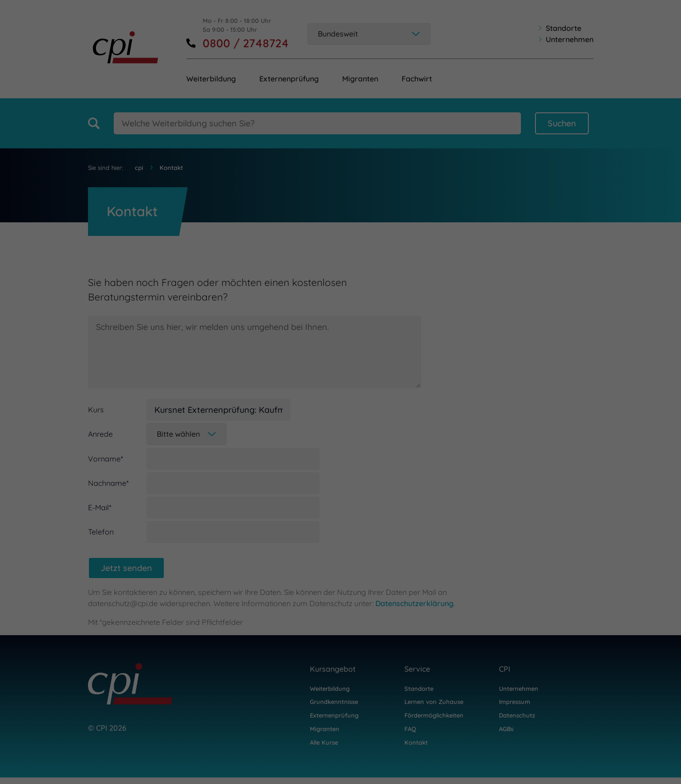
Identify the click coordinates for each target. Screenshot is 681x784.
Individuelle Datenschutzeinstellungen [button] (596, 728)
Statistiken (254, 757)
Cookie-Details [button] (553, 753)
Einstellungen (27, 745)
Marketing (419, 757)
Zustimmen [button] (596, 667)
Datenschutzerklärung (328, 735)
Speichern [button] (596, 695)
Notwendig (87, 757)
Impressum (643, 753)
